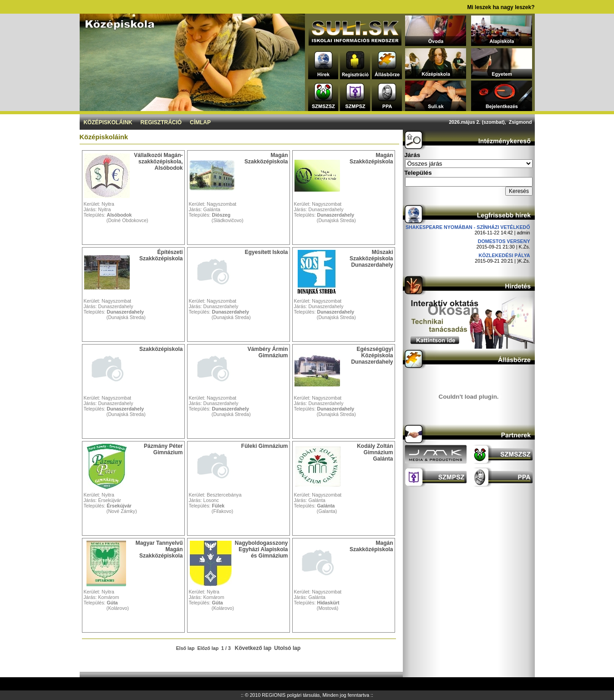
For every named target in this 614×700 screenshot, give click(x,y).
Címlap (200, 122)
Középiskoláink (108, 122)
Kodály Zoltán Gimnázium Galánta (375, 452)
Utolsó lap (287, 648)
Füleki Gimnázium (265, 446)
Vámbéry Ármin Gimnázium (268, 352)
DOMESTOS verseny (504, 241)
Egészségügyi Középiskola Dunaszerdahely (372, 355)
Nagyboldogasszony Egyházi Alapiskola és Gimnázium (261, 549)
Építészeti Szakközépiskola (161, 255)
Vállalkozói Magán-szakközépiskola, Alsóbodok (158, 162)
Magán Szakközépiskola (266, 158)
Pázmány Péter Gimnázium (163, 449)
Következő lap (253, 648)
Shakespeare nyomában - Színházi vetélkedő (468, 227)
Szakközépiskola (161, 349)
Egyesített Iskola (266, 252)
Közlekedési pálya (505, 255)
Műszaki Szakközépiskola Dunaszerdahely (371, 259)
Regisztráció (161, 122)
